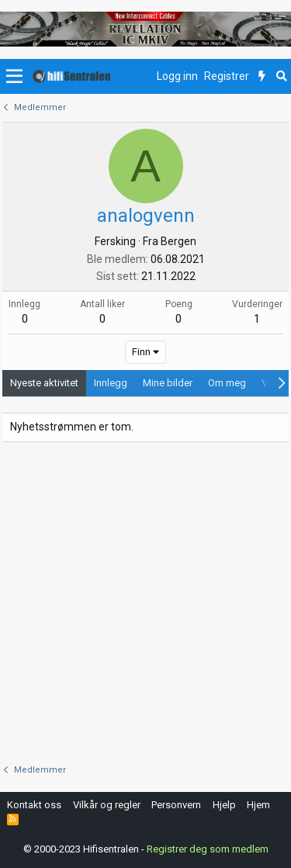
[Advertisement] (145, 603)
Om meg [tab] (227, 383)
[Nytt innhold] (262, 77)
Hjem (258, 805)
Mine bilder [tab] (168, 383)
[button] (14, 77)
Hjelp (224, 805)
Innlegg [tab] (111, 383)
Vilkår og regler (107, 805)
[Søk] (281, 77)
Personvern (176, 805)
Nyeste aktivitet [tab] (44, 383)
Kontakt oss (34, 805)
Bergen (178, 241)
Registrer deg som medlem (208, 849)
